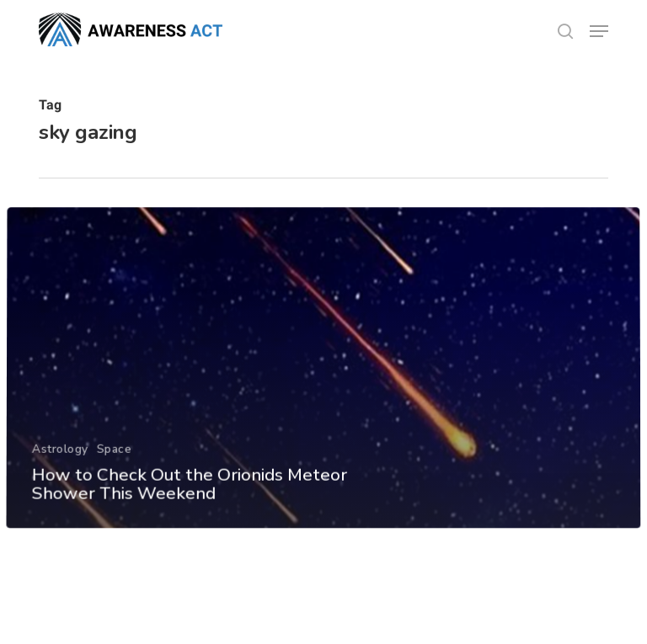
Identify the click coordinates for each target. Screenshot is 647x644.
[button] (599, 31)
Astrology (59, 464)
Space (114, 464)
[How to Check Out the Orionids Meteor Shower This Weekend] (323, 383)
